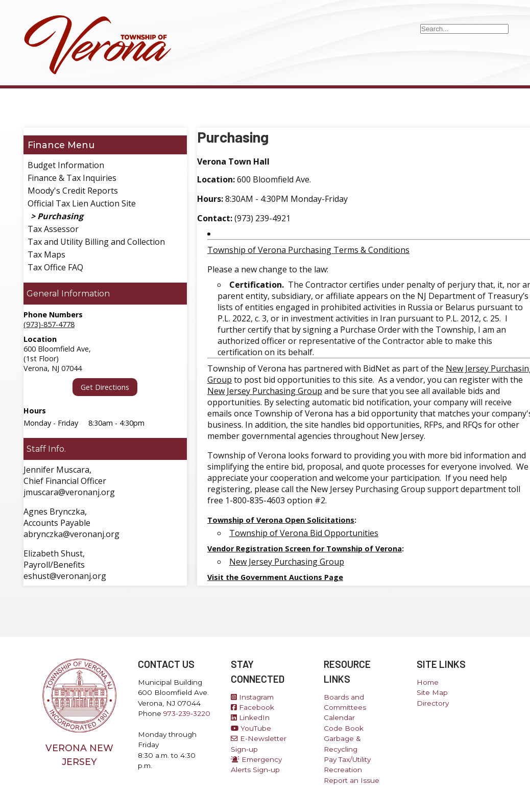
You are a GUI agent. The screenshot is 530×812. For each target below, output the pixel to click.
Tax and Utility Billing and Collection (96, 242)
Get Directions (105, 387)
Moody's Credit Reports (73, 191)
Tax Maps (46, 254)
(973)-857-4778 (49, 324)
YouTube (251, 728)
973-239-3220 (187, 713)
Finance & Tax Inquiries (72, 178)
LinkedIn (250, 717)
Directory (433, 703)
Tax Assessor (53, 229)
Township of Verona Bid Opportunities (304, 533)
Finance (46, 145)
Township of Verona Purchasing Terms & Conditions (308, 250)
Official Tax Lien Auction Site (82, 203)
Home (428, 682)
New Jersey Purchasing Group (265, 391)
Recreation (343, 770)
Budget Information (66, 165)
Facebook (252, 707)
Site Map (432, 692)
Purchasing (60, 216)
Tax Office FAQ (55, 267)
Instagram (252, 697)
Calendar (339, 717)
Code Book (344, 728)
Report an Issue (352, 780)
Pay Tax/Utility (347, 759)
